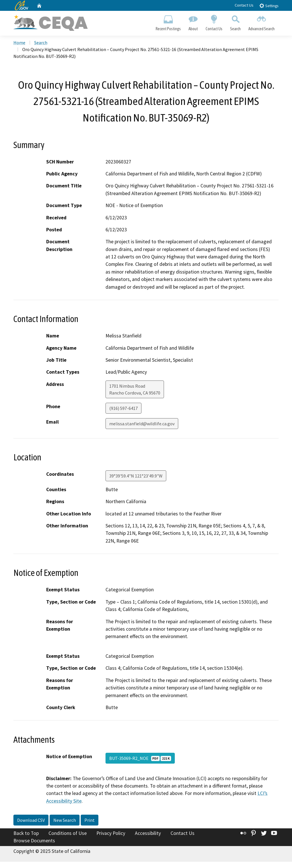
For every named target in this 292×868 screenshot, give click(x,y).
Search (236, 22)
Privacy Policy (111, 833)
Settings (269, 6)
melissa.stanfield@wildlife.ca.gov (142, 424)
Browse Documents (34, 841)
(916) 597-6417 (123, 408)
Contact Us (244, 5)
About (193, 22)
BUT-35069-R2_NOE (140, 758)
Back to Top (26, 833)
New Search (65, 820)
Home (19, 43)
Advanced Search (262, 22)
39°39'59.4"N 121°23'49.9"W (136, 476)
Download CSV (31, 820)
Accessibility (148, 833)
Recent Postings (168, 22)
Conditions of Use (68, 833)
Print (90, 820)
